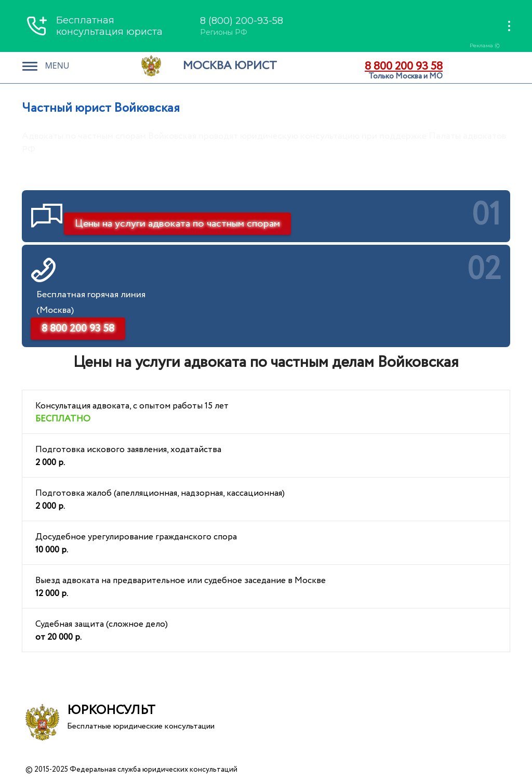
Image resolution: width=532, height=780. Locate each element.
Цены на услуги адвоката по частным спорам (177, 224)
